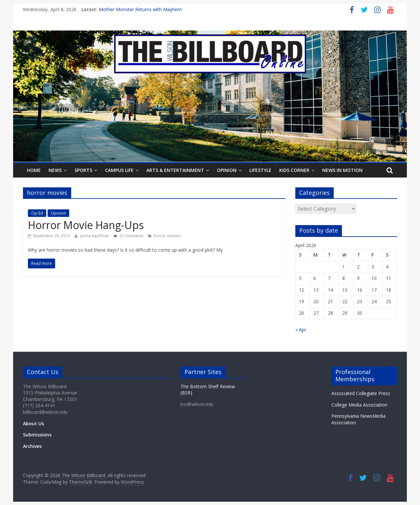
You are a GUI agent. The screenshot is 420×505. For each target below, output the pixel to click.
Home (34, 170)
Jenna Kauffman (95, 236)
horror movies (167, 236)
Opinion (227, 170)
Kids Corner (294, 170)
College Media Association (359, 405)
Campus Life (119, 170)
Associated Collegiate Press (361, 393)
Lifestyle (260, 170)
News (55, 170)
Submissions (37, 435)
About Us (33, 423)
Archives (32, 446)
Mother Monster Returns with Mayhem (140, 9)
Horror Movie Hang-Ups (86, 225)
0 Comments (128, 236)
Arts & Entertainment (175, 170)
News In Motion (342, 170)
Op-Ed (37, 213)
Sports (83, 170)
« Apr (301, 330)
